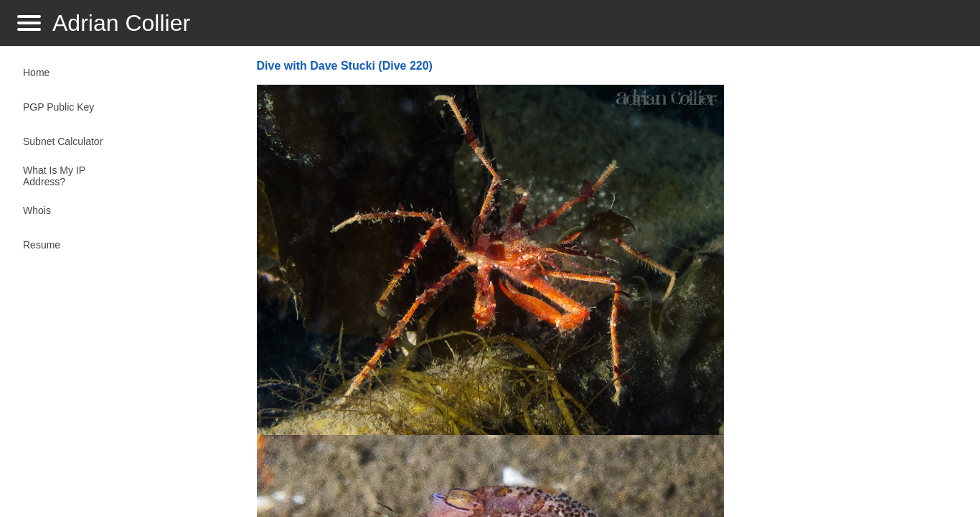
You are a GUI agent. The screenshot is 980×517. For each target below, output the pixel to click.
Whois (37, 210)
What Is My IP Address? (54, 176)
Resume (42, 245)
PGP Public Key (58, 107)
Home (36, 73)
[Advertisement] (846, 284)
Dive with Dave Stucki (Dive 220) (345, 66)
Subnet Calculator (63, 141)
